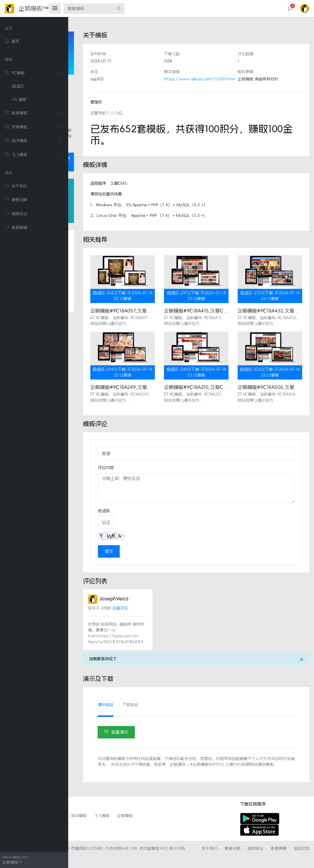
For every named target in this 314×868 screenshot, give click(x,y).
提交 (160, 545)
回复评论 (172, 602)
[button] (290, 9)
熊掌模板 (35, 113)
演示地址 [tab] (157, 705)
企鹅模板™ (128, 854)
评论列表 (92, 306)
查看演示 (167, 732)
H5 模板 (19, 100)
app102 (148, 79)
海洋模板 (35, 141)
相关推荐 (92, 293)
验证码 (155, 505)
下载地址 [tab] (182, 705)
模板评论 (92, 282)
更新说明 (16, 200)
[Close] (302, 660)
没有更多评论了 (154, 659)
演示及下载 (94, 317)
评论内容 (157, 462)
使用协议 (16, 214)
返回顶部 (231, 860)
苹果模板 (35, 127)
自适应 (18, 86)
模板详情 (92, 269)
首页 (12, 42)
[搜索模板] (89, 9)
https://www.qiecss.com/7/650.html (234, 79)
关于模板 (92, 258)
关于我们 (16, 186)
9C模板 (35, 73)
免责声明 (16, 228)
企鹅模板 (193, 821)
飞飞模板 (35, 155)
